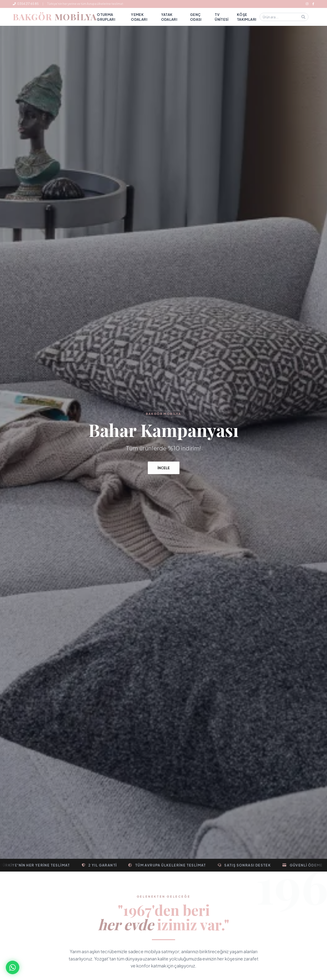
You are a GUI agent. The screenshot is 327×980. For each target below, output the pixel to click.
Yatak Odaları (169, 17)
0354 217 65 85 (26, 4)
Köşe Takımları (247, 17)
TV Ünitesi (222, 17)
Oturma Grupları (106, 17)
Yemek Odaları (139, 17)
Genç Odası (196, 17)
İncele (164, 468)
